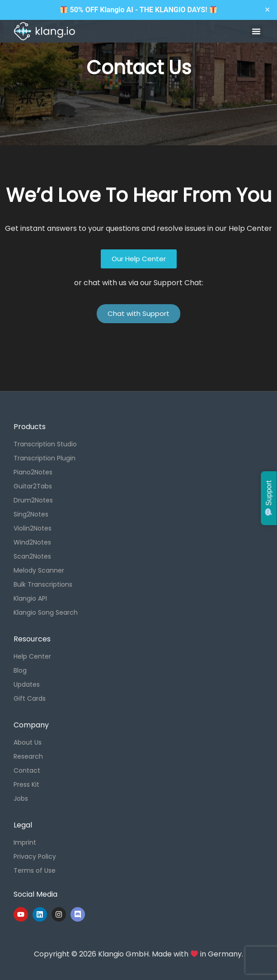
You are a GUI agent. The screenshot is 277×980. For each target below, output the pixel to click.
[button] (256, 31)
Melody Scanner (39, 570)
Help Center (32, 656)
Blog (20, 670)
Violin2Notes (33, 528)
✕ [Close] (267, 10)
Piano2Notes (33, 472)
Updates (27, 684)
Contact (27, 770)
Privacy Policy (35, 856)
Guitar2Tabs (33, 486)
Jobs (21, 798)
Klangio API (30, 598)
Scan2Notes (32, 556)
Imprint (25, 842)
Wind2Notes (32, 542)
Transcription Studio (45, 444)
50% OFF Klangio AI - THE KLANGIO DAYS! (138, 10)
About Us (28, 742)
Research (28, 756)
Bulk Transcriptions (43, 584)
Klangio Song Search (46, 612)
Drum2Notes (33, 500)
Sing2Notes (31, 514)
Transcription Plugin (45, 458)
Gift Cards (30, 698)
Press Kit (26, 784)
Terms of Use (35, 870)
